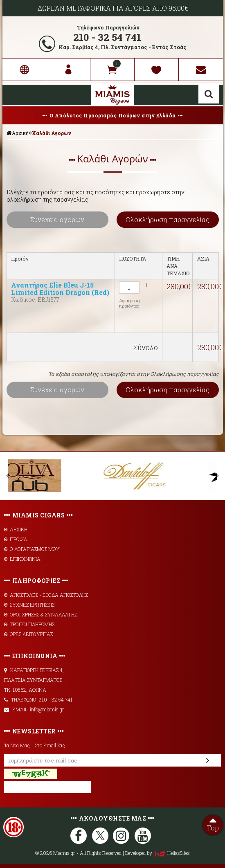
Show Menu (15, 95)
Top (213, 823)
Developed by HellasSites (157, 853)
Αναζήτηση (209, 94)
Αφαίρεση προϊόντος (129, 303)
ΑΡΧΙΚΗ (16, 529)
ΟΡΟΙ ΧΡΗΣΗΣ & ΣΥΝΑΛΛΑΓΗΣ (40, 614)
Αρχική (18, 133)
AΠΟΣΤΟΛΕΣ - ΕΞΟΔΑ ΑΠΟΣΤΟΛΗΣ (46, 595)
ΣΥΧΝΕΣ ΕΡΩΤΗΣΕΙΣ (29, 605)
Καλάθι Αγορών (52, 133)
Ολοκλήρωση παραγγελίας (168, 219)
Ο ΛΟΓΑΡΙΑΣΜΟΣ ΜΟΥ (32, 549)
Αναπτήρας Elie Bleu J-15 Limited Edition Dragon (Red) (60, 289)
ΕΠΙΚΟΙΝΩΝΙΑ (22, 559)
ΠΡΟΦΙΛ (16, 539)
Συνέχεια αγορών (57, 219)
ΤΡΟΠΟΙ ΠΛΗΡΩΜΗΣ (29, 624)
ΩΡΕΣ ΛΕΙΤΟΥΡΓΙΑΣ (28, 634)
